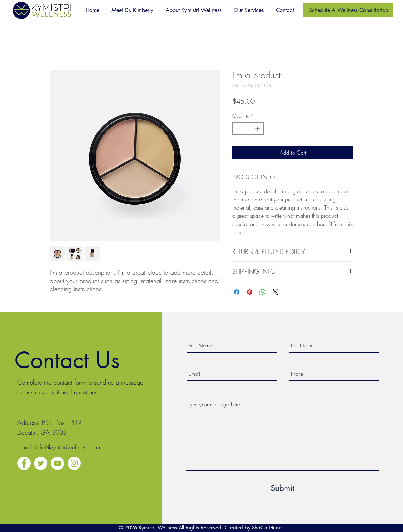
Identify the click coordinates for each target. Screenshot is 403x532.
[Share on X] (275, 292)
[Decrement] (237, 128)
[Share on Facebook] (237, 292)
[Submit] (283, 488)
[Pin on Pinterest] (250, 292)
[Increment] (258, 128)
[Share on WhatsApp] (263, 292)
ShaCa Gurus (267, 527)
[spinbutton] (248, 128)
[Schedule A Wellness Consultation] (348, 10)
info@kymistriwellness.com (68, 447)
